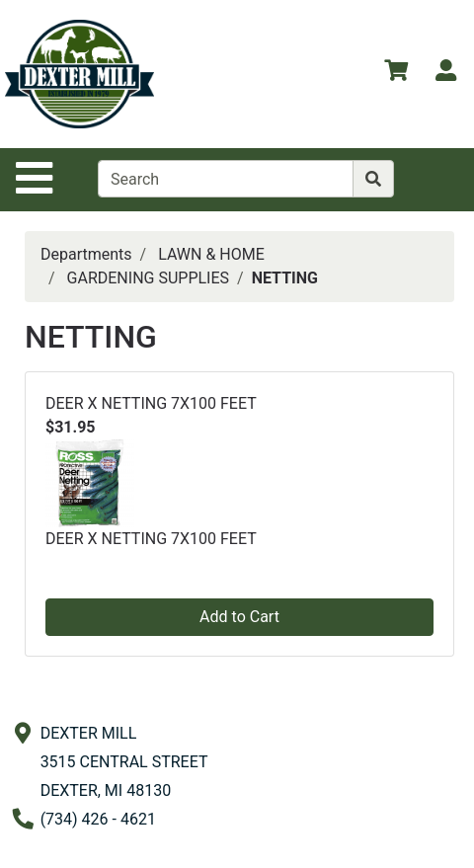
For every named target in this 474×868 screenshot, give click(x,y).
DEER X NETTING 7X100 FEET (151, 403)
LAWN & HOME (211, 254)
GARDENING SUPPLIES (148, 278)
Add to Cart (239, 617)
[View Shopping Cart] (396, 74)
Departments (86, 254)
